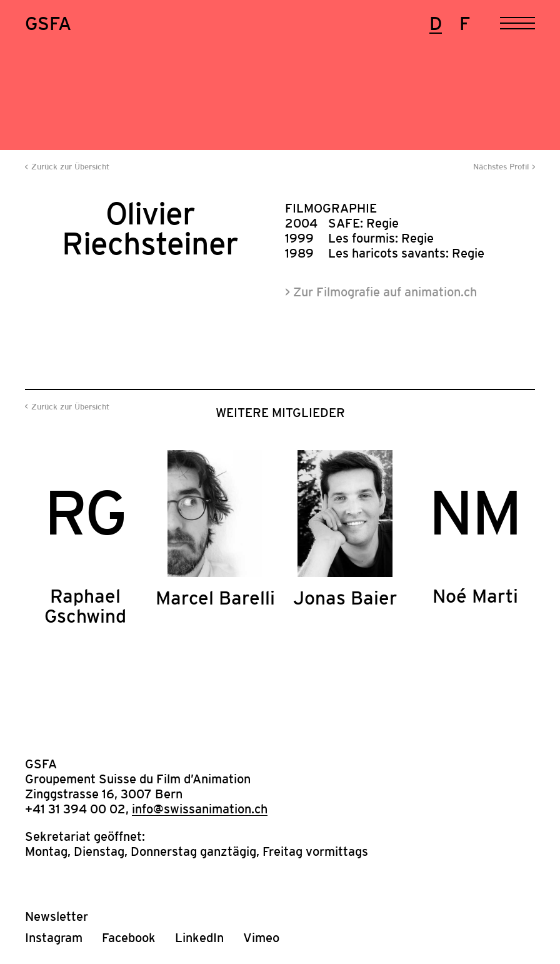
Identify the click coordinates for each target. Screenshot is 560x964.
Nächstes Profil (501, 167)
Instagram (54, 938)
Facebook (129, 938)
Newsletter (57, 916)
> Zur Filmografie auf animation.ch (381, 292)
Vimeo (261, 938)
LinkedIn (199, 938)
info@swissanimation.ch (200, 809)
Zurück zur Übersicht (70, 167)
